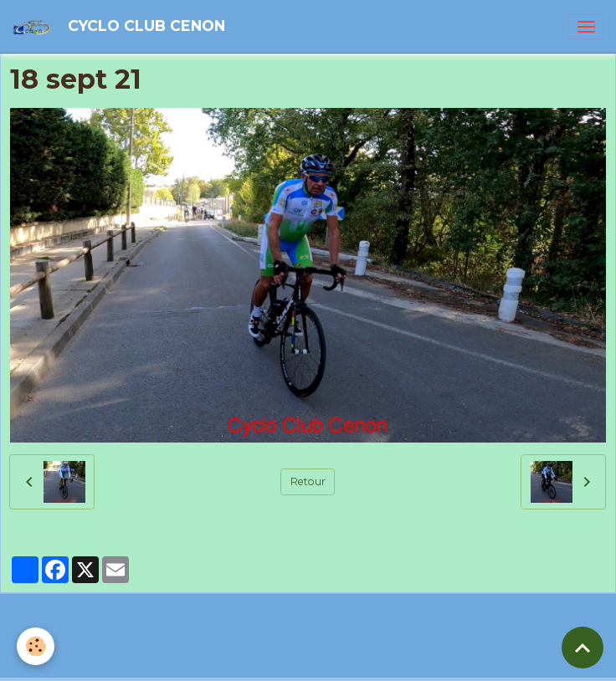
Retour (308, 481)
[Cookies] (36, 646)
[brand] (121, 26)
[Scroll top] (583, 648)
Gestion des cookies (381, 661)
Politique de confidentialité (253, 661)
